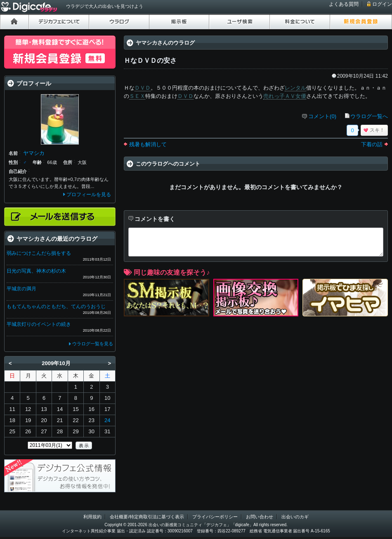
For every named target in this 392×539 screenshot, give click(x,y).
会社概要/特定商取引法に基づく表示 (147, 517)
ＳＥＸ (137, 96)
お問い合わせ (260, 517)
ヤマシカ (34, 153)
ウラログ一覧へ (369, 116)
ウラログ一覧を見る (93, 344)
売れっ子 (274, 96)
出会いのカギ (295, 517)
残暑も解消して (148, 144)
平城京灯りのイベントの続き (39, 324)
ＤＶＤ (143, 88)
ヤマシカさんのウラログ (165, 43)
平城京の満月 (21, 289)
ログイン (382, 4)
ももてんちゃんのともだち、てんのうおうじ (56, 306)
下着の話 (372, 144)
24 (107, 420)
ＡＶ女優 (295, 96)
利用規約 (92, 517)
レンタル (295, 88)
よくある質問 (344, 4)
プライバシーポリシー (215, 517)
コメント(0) (322, 116)
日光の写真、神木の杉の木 (36, 271)
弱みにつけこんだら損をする (39, 253)
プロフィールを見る (89, 195)
